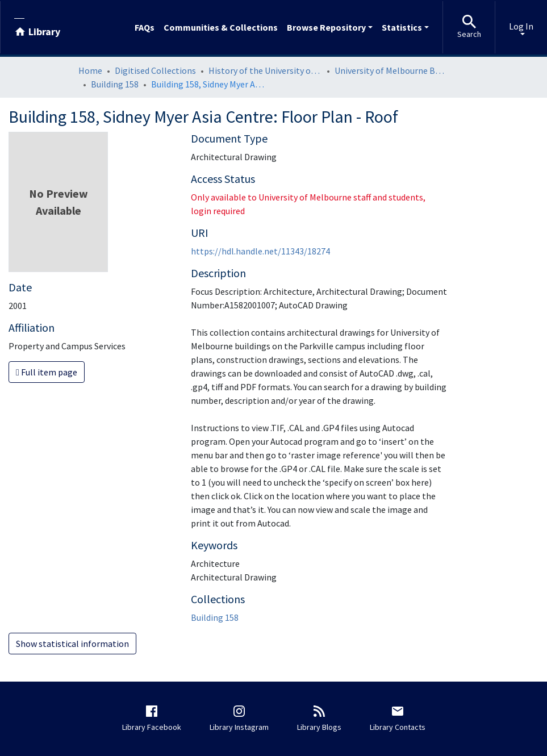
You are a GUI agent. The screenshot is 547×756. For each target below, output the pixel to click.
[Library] (37, 27)
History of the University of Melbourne (265, 70)
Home (90, 70)
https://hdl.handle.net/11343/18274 (260, 251)
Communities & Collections (221, 27)
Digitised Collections (155, 70)
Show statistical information (72, 644)
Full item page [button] (47, 372)
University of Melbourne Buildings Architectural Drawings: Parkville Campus (391, 70)
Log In (521, 26)
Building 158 (115, 84)
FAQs (145, 27)
